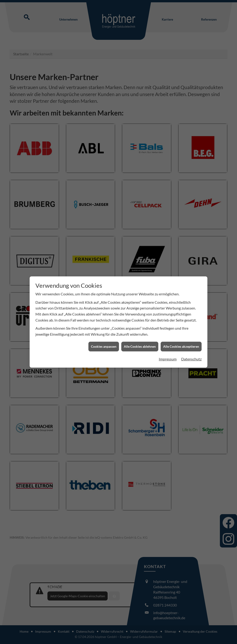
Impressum (168, 359)
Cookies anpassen (104, 346)
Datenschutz (191, 359)
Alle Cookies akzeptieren (181, 346)
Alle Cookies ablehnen (140, 346)
